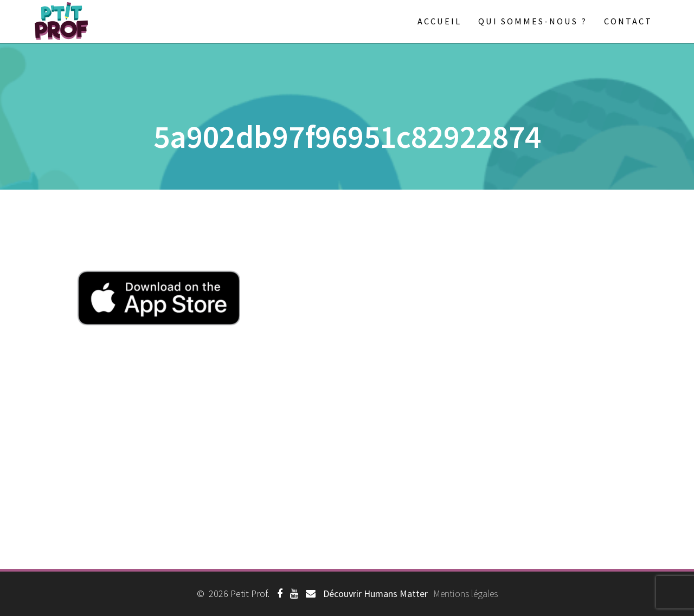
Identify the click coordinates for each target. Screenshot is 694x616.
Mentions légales (465, 594)
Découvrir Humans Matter (375, 594)
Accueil (439, 21)
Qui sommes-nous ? (533, 21)
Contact (628, 21)
